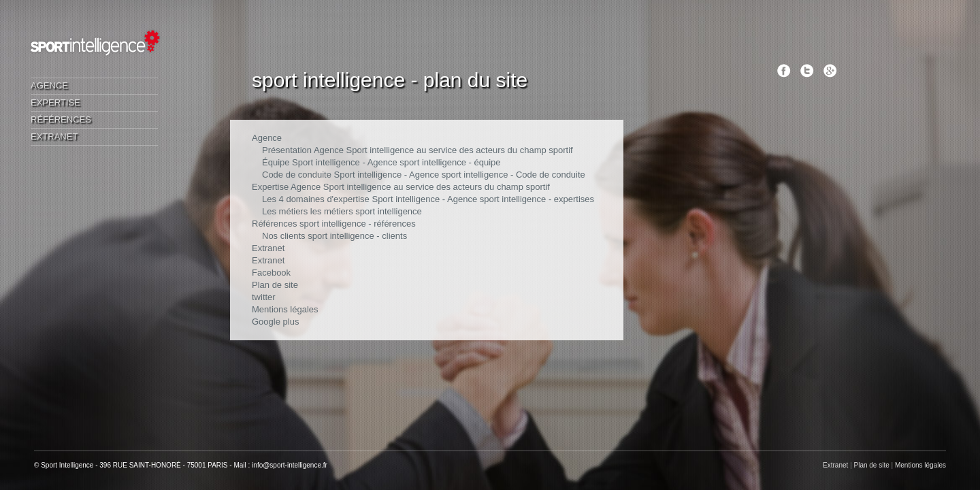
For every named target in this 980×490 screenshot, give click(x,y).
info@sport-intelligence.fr (290, 465)
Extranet (54, 136)
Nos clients (284, 236)
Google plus (275, 322)
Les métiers (285, 211)
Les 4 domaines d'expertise (316, 199)
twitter (264, 297)
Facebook (271, 273)
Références (61, 119)
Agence (49, 85)
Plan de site (275, 285)
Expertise (55, 102)
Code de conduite (297, 175)
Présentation (287, 150)
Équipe (276, 162)
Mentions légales (285, 309)
